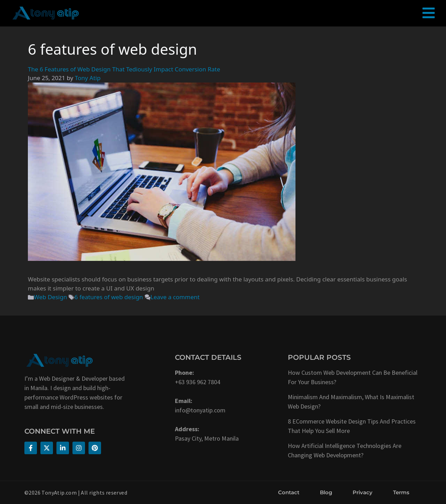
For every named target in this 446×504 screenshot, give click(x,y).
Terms (401, 492)
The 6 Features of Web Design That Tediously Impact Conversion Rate (124, 69)
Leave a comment (175, 297)
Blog (326, 492)
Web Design (50, 297)
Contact (289, 492)
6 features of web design (109, 297)
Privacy (363, 492)
